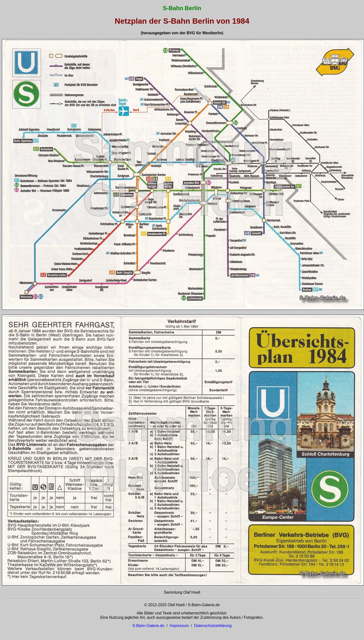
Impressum (179, 626)
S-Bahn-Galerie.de (148, 626)
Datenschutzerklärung (213, 626)
